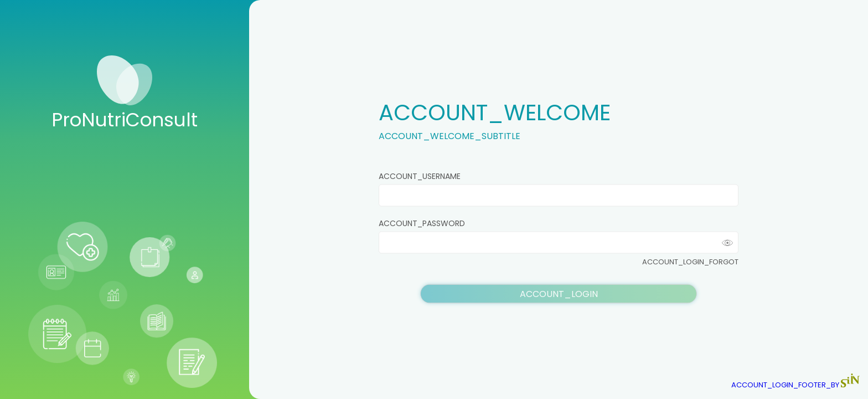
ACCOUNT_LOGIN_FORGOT (690, 262)
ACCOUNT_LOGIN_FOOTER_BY (795, 385)
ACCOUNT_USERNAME (420, 176)
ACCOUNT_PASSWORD (422, 223)
